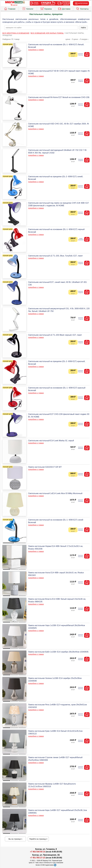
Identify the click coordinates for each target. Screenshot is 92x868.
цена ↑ (69, 39)
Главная (10, 8)
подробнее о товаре (36, 50)
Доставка (64, 8)
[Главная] (15, 2)
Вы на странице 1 (15, 839)
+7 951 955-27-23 (38, 858)
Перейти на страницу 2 (38, 839)
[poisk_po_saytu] (41, 28)
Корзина (46, 8)
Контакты (82, 8)
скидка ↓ (85, 39)
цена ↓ (76, 39)
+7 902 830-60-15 (38, 852)
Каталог (28, 8)
